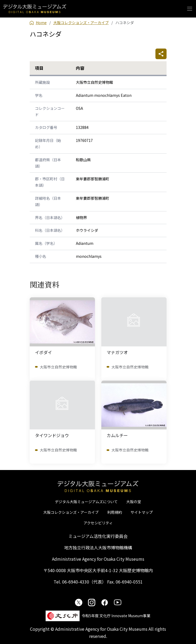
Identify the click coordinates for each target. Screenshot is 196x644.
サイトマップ (142, 512)
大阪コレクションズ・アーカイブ (71, 512)
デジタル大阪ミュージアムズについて (86, 502)
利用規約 (115, 512)
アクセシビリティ (98, 523)
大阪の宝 (134, 502)
